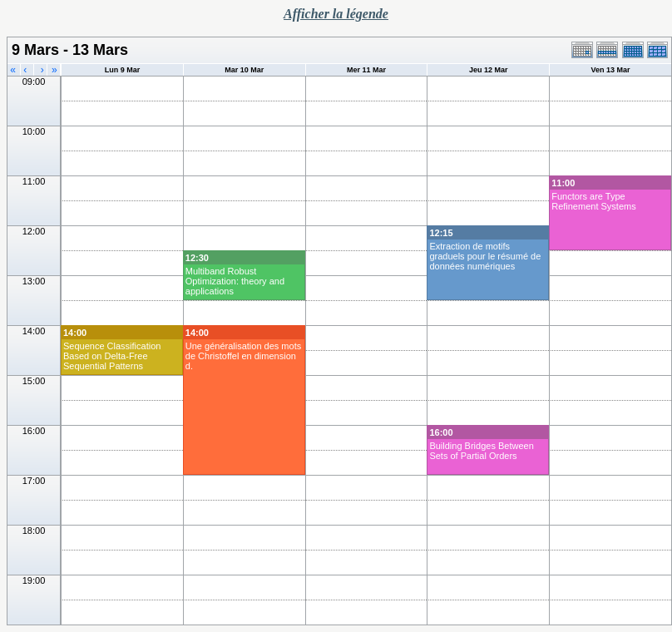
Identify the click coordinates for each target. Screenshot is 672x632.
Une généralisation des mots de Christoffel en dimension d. (243, 356)
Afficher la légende (336, 14)
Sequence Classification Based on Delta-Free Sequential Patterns (112, 356)
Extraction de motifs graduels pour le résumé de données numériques (485, 256)
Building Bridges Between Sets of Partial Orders (481, 451)
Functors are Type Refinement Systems (593, 201)
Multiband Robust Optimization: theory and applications (235, 281)
